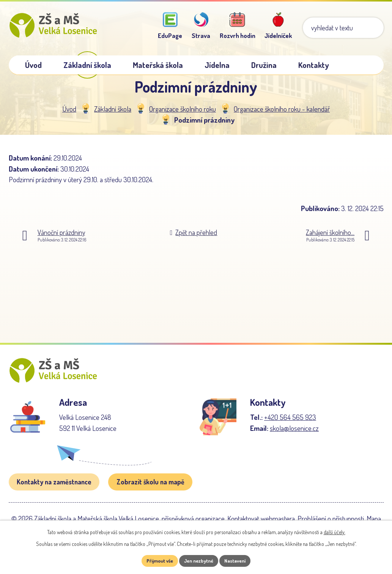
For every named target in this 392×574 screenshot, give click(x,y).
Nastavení (239, 561)
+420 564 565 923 (290, 431)
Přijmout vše (155, 561)
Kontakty (314, 65)
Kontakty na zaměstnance (54, 495)
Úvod (69, 115)
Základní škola (113, 115)
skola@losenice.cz (294, 442)
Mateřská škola (158, 65)
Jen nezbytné (199, 561)
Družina (264, 65)
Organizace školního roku (183, 115)
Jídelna (217, 65)
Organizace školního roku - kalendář (282, 115)
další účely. (335, 531)
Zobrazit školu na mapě (150, 495)
